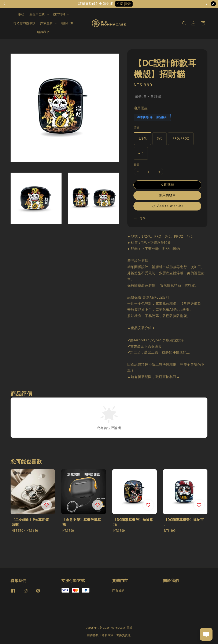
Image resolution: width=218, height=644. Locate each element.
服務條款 (93, 635)
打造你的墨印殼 (24, 23)
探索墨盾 (46, 23)
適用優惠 (141, 108)
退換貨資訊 (124, 635)
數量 (136, 165)
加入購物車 (167, 195)
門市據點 (118, 591)
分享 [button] (140, 218)
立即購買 (167, 185)
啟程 (21, 14)
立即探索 (124, 4)
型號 (136, 127)
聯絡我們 (43, 32)
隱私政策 (108, 635)
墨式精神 (59, 14)
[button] (184, 23)
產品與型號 (37, 14)
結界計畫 (67, 23)
